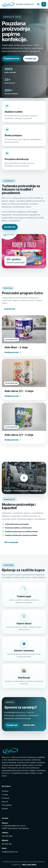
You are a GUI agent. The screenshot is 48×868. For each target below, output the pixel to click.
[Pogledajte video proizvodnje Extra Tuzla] (24, 478)
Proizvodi (5, 798)
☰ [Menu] (44, 4)
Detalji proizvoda (13, 352)
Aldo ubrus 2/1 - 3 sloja (19, 391)
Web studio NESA (29, 865)
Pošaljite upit (31, 59)
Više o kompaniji (11, 542)
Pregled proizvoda (12, 59)
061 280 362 (7, 844)
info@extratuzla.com (10, 852)
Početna (5, 791)
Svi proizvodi (10, 309)
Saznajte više (10, 227)
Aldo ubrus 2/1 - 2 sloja (19, 435)
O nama (5, 795)
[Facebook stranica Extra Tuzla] (38, 4)
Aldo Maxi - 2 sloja (16, 347)
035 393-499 (29, 725)
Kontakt (5, 809)
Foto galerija (7, 805)
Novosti (5, 802)
